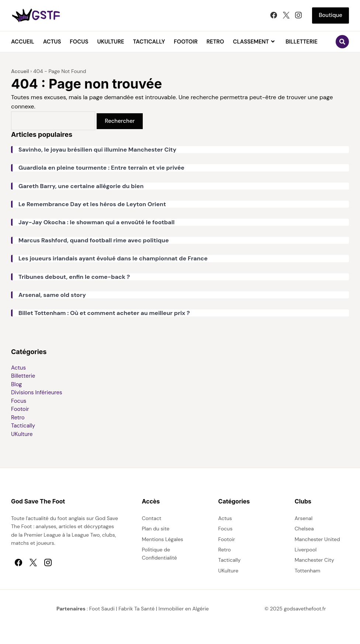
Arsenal (304, 518)
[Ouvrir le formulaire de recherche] (342, 42)
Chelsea (304, 529)
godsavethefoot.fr (305, 609)
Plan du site (155, 529)
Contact (151, 518)
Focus (79, 42)
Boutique (330, 15)
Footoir (186, 42)
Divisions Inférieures (37, 392)
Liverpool (306, 550)
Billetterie (302, 42)
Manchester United (317, 539)
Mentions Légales (162, 539)
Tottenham (308, 571)
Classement (251, 42)
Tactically (149, 42)
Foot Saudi (102, 609)
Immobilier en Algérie (184, 609)
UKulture (110, 42)
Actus (52, 42)
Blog (16, 384)
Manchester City (314, 560)
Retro (215, 42)
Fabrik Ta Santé (136, 609)
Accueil (23, 42)
